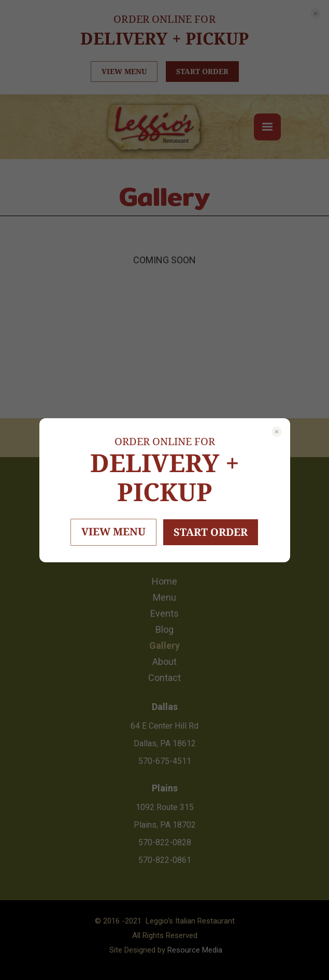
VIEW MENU (113, 531)
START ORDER (211, 532)
